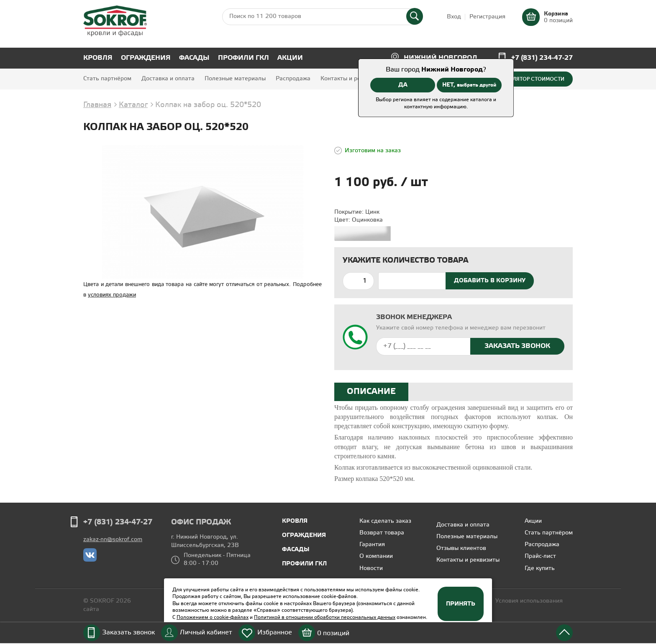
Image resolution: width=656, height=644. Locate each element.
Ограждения (146, 58)
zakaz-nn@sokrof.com (113, 540)
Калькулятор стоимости (529, 79)
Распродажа (293, 79)
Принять (461, 604)
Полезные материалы (235, 79)
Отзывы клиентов (461, 548)
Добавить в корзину (490, 281)
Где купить (540, 569)
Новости (371, 569)
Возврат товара (382, 533)
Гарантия (372, 545)
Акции (290, 58)
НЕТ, (469, 85)
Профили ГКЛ (243, 58)
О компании (376, 556)
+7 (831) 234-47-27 (542, 58)
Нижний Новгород (441, 58)
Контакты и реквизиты (352, 79)
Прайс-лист (540, 556)
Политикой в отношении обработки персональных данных (325, 617)
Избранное (275, 632)
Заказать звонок (128, 632)
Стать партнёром (107, 79)
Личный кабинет (206, 632)
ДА (403, 85)
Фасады (194, 58)
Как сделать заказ (385, 521)
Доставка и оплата (168, 79)
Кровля (98, 58)
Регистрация (487, 17)
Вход (454, 17)
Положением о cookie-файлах (213, 617)
